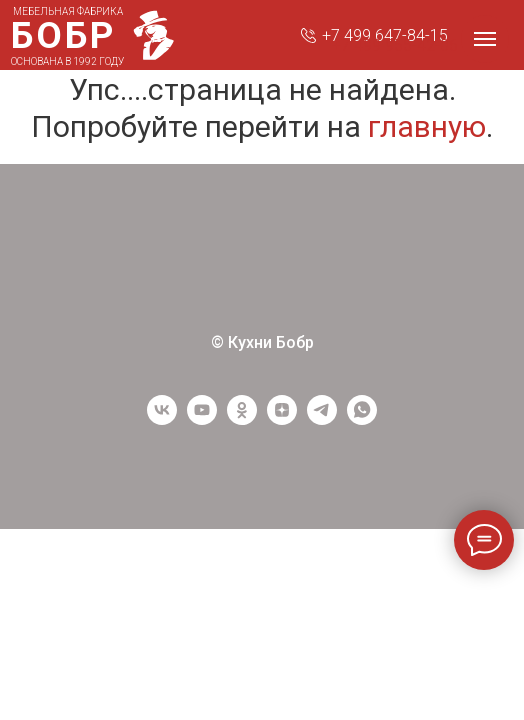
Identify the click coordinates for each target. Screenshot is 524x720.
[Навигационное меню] (485, 39)
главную (427, 126)
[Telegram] (322, 419)
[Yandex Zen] (282, 419)
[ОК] (242, 419)
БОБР (63, 35)
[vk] (162, 419)
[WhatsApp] (362, 419)
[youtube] (202, 419)
